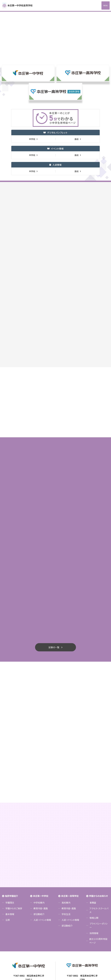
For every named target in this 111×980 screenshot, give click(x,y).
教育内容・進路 (41, 841)
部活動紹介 (39, 847)
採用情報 (94, 866)
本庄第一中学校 (41, 827)
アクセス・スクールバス (99, 843)
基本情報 (10, 847)
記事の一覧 (54, 579)
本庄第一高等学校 (70, 827)
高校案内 (66, 835)
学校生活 (66, 847)
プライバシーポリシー (99, 858)
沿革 (8, 852)
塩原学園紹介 (11, 827)
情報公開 (94, 850)
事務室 (93, 835)
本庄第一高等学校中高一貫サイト (19, 5)
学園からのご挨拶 (14, 841)
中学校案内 (39, 835)
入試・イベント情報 (42, 852)
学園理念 (10, 835)
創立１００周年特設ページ (98, 873)
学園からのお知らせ (98, 827)
